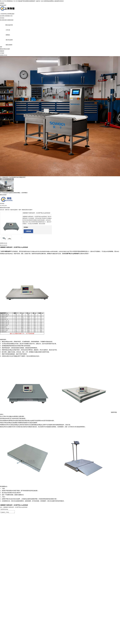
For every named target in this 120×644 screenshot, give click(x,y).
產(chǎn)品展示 (9, 40)
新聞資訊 (8, 35)
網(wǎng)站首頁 (9, 25)
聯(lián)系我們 (9, 45)
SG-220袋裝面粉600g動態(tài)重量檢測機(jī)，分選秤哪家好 (14, 193)
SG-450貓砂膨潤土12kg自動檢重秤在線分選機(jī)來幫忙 (13, 177)
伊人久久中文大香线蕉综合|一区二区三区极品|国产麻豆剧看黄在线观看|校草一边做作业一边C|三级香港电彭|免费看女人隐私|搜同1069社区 (32, 1)
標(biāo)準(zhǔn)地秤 (5, 49)
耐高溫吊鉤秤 (3, 5)
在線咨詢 (2, 3)
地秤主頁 (7, 210)
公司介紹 (8, 30)
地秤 (1, 47)
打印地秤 (2, 53)
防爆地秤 (2, 51)
